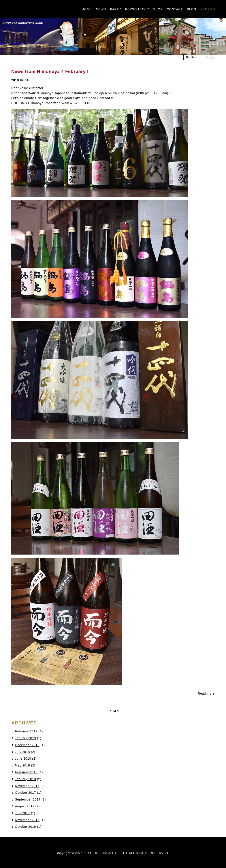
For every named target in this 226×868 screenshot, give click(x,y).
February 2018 (26, 772)
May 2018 (23, 765)
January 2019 (25, 738)
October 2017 (25, 793)
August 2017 (25, 806)
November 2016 (27, 820)
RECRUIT (208, 9)
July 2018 (23, 752)
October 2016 (25, 827)
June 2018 (23, 759)
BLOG (192, 9)
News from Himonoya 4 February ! (50, 71)
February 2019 (26, 731)
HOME (87, 9)
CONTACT (175, 9)
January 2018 (25, 779)
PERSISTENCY (137, 9)
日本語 (210, 58)
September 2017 (28, 799)
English (191, 58)
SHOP (158, 9)
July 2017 (23, 813)
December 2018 (27, 745)
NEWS (101, 9)
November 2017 (27, 786)
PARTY (116, 9)
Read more (206, 693)
